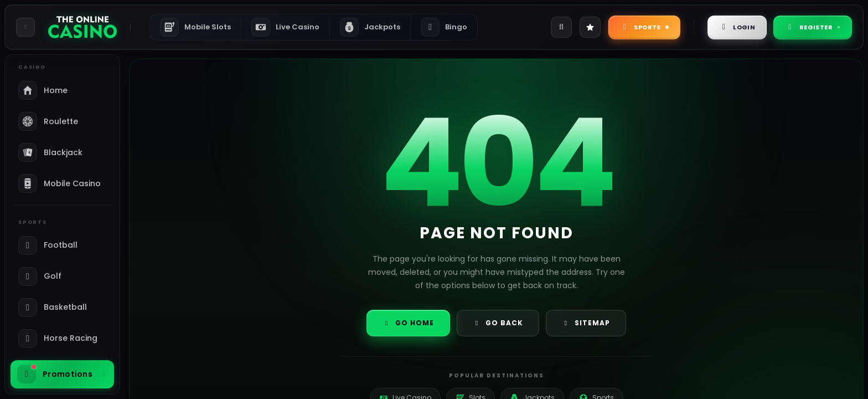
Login (737, 27)
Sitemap (586, 323)
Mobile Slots (195, 27)
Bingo (444, 27)
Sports (644, 27)
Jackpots (370, 27)
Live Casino (285, 27)
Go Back (498, 323)
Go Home (408, 323)
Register (813, 27)
